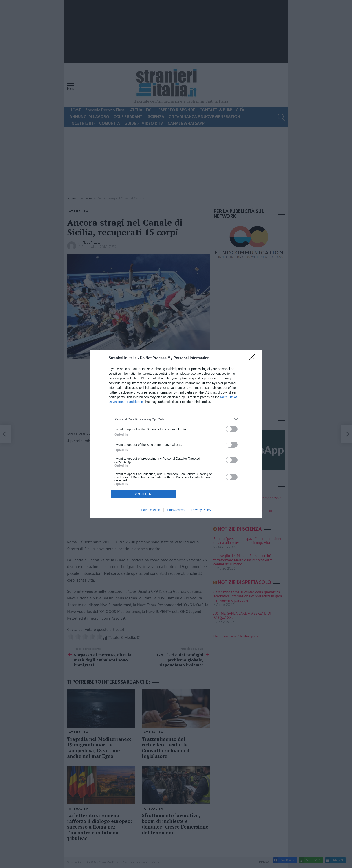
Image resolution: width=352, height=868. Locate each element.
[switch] (232, 429)
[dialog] (176, 434)
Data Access (176, 510)
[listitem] (176, 419)
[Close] (254, 358)
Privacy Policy (201, 510)
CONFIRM (144, 494)
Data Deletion (151, 510)
